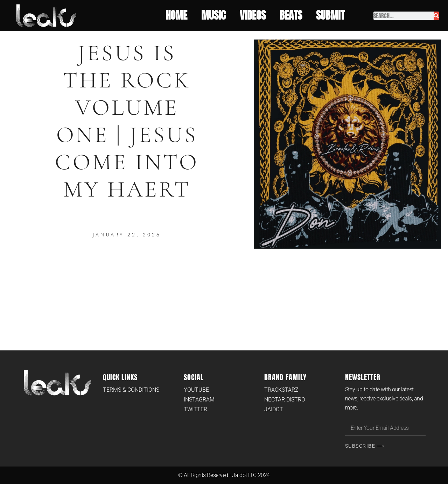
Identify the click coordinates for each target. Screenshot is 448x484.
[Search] (436, 16)
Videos (253, 16)
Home (176, 16)
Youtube (196, 390)
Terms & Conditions (131, 390)
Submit (332, 16)
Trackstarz (281, 390)
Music (213, 16)
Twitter (195, 409)
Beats (291, 16)
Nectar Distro (285, 400)
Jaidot (274, 409)
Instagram (199, 400)
